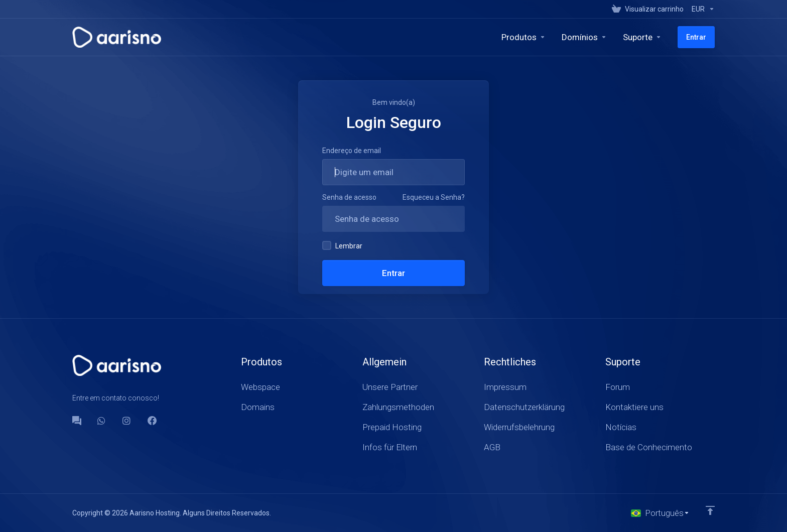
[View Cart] (648, 9)
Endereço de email (352, 151)
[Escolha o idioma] (660, 513)
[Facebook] (152, 421)
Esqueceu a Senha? (434, 197)
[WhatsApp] (102, 421)
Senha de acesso (349, 197)
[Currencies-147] (701, 9)
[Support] (642, 37)
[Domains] (584, 37)
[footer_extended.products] (523, 37)
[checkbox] (327, 245)
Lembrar (342, 245)
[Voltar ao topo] (710, 510)
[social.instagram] (127, 421)
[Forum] (77, 421)
